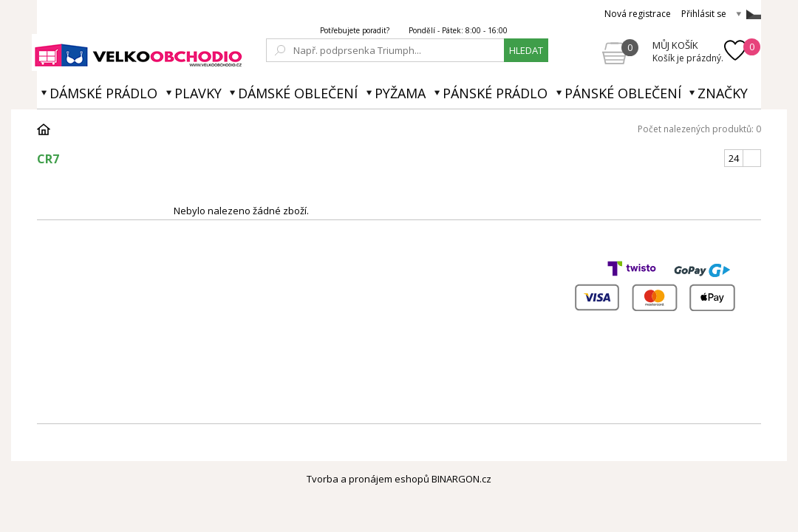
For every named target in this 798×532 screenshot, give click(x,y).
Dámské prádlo (103, 93)
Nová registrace (638, 14)
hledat (526, 50)
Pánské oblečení (623, 93)
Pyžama (400, 93)
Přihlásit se (704, 14)
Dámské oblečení (298, 93)
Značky (723, 93)
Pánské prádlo (495, 93)
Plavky (198, 93)
